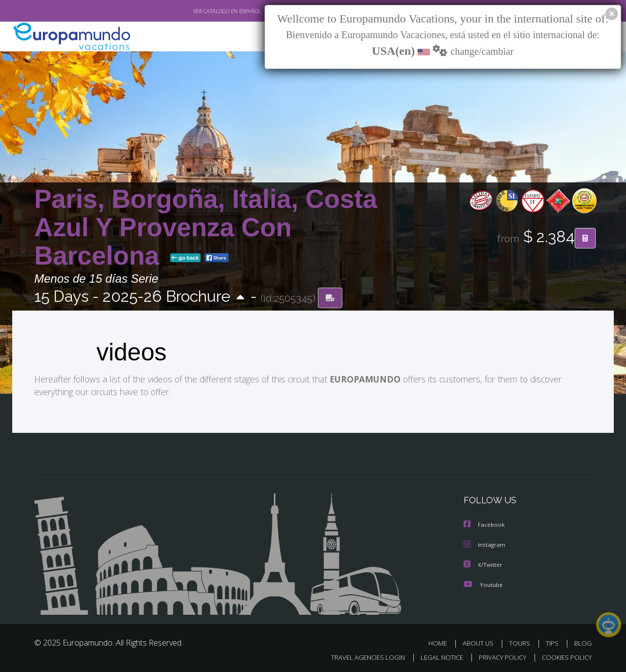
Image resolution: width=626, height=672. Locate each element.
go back (185, 258)
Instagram (485, 544)
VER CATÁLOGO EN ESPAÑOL (205, 11)
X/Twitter (483, 564)
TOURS (522, 642)
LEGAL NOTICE (435, 656)
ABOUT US (481, 642)
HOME (441, 642)
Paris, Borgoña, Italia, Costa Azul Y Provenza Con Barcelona (206, 227)
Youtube (483, 583)
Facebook (485, 525)
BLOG (583, 642)
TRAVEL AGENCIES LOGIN (359, 656)
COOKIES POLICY (565, 656)
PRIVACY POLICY (498, 656)
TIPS (553, 642)
